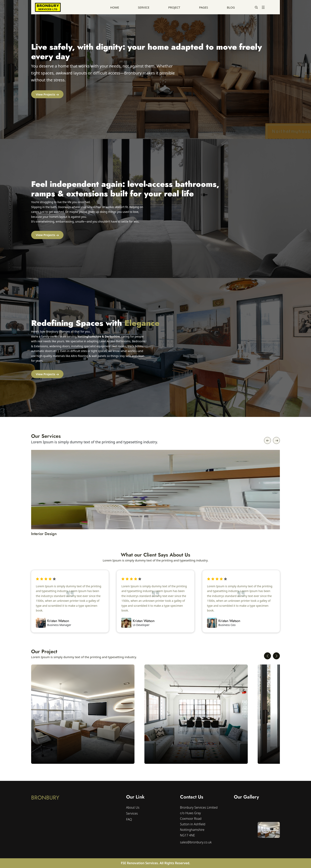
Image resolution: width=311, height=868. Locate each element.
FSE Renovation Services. (140, 863)
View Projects (46, 94)
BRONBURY (45, 798)
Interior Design (44, 534)
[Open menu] (263, 7)
